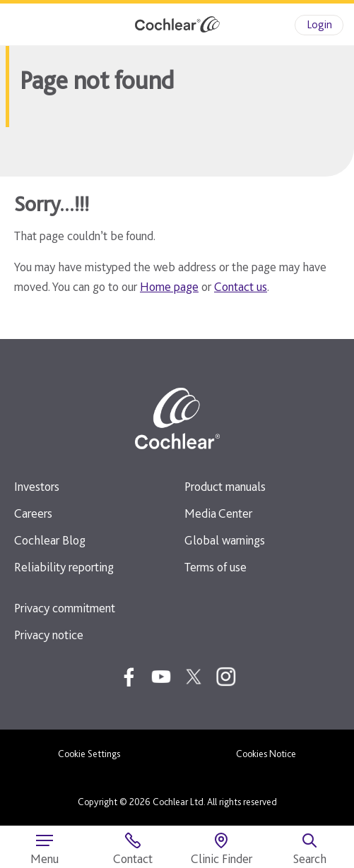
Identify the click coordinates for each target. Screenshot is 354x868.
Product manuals (225, 486)
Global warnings (225, 540)
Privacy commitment (65, 608)
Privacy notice (49, 635)
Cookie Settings (89, 754)
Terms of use (216, 567)
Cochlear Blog (50, 540)
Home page (169, 286)
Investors (37, 486)
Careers (33, 513)
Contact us (241, 286)
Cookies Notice (266, 754)
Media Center (218, 513)
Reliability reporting (64, 567)
